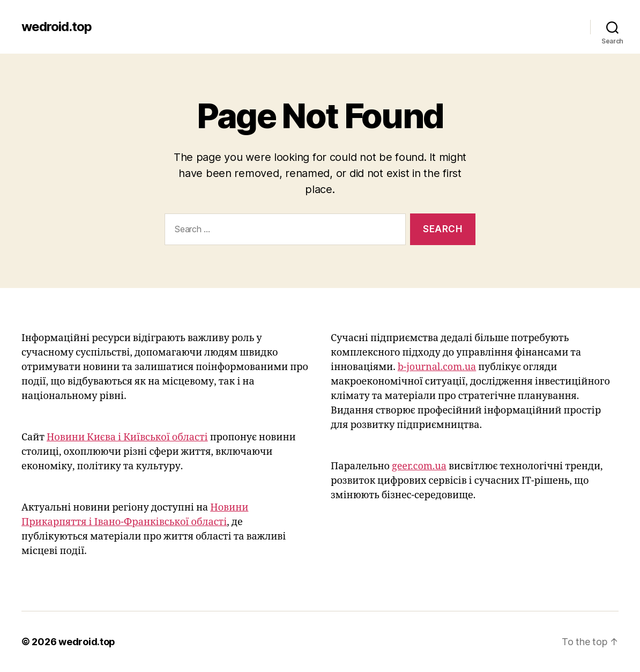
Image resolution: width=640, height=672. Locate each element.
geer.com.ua (419, 466)
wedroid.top (57, 27)
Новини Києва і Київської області (127, 437)
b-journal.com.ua (437, 367)
